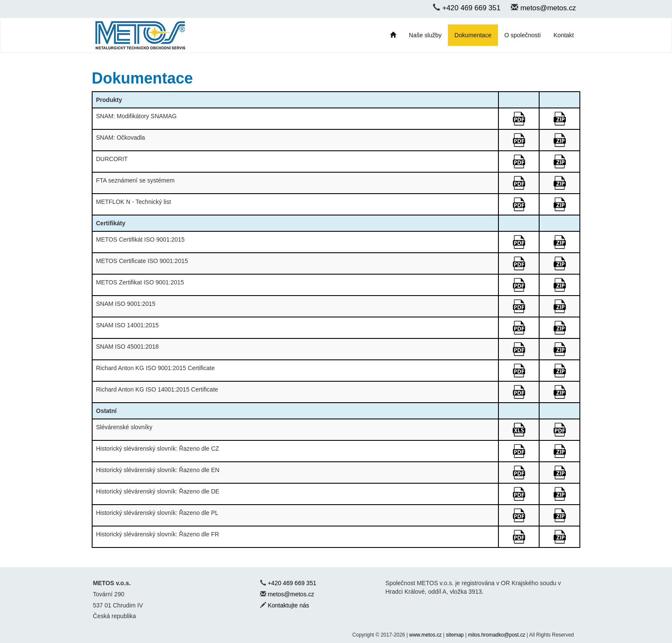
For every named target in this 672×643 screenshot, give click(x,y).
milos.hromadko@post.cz (497, 635)
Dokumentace (473, 35)
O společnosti (523, 35)
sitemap (455, 635)
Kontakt (564, 35)
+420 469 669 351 (471, 8)
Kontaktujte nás (289, 605)
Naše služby (425, 35)
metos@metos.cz (548, 8)
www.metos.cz (426, 635)
